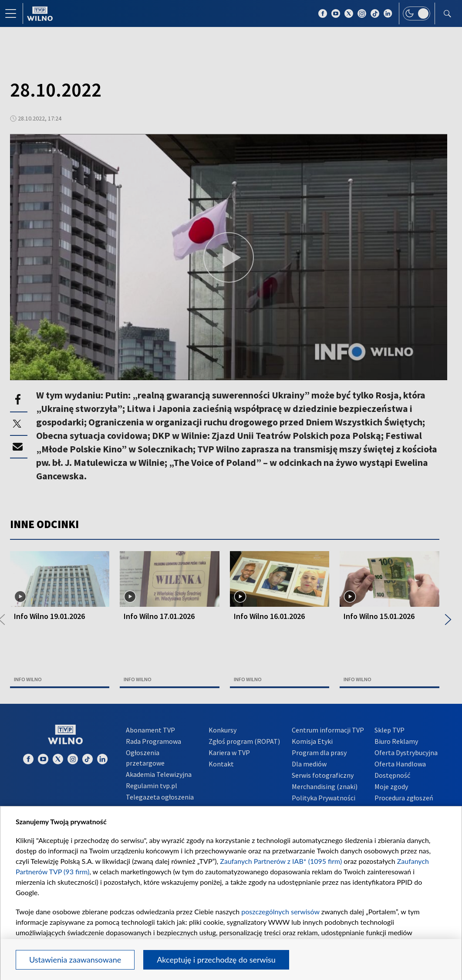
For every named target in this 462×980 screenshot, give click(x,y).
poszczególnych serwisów (280, 911)
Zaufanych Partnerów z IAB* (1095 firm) (281, 861)
